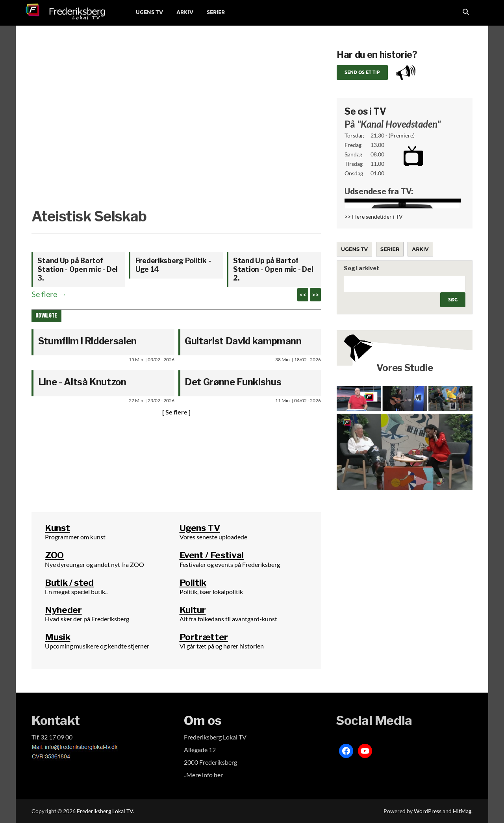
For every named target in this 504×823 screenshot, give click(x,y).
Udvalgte (46, 316)
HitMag (462, 811)
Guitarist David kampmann (243, 341)
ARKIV (185, 12)
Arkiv (420, 249)
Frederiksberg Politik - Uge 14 (173, 265)
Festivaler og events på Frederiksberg (230, 564)
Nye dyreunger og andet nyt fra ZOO (94, 564)
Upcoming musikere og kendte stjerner (97, 646)
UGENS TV (149, 12)
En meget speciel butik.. (76, 592)
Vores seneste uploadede (213, 537)
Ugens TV (354, 249)
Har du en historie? (377, 55)
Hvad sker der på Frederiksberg (87, 619)
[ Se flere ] (176, 412)
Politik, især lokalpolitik (211, 592)
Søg (453, 300)
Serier (390, 249)
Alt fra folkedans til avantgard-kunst (228, 619)
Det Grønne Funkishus (233, 382)
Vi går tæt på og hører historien (222, 646)
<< (303, 294)
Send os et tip (362, 72)
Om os (203, 720)
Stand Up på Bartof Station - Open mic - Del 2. (273, 269)
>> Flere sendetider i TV (374, 216)
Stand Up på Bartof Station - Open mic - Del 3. (78, 269)
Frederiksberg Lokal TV (105, 811)
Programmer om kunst (75, 537)
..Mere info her (203, 775)
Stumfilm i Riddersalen (87, 341)
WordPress (428, 811)
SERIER (216, 12)
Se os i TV (365, 111)
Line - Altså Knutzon (82, 382)
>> (315, 294)
